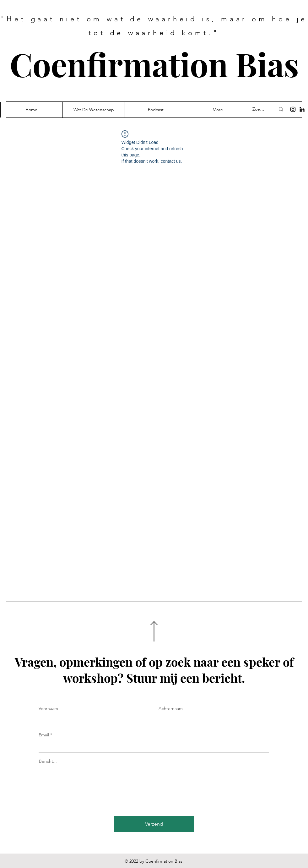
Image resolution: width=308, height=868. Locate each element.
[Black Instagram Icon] (293, 109)
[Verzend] (154, 824)
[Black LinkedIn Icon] (302, 109)
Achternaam (171, 708)
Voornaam (48, 708)
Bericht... (48, 761)
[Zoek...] (259, 109)
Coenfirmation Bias (154, 64)
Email (44, 735)
